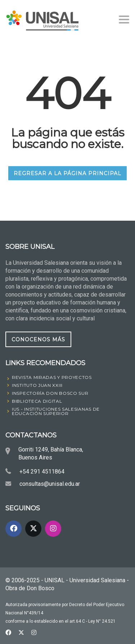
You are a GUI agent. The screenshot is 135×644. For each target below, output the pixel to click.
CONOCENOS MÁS (38, 340)
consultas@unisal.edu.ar (50, 484)
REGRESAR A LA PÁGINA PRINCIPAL (67, 173)
